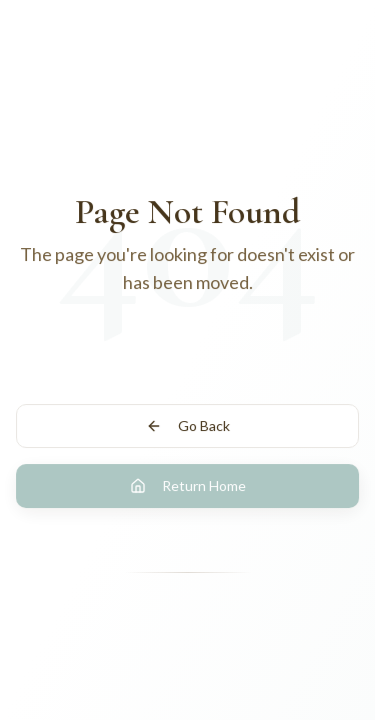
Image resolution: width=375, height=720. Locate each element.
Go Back (188, 425)
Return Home (188, 485)
